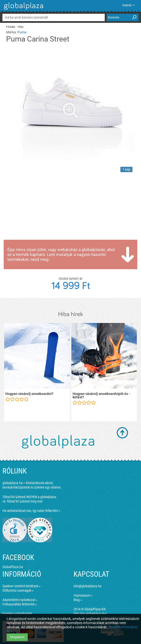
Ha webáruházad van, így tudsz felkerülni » (31, 511)
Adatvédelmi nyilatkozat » (20, 600)
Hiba (20, 27)
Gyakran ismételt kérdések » (21, 586)
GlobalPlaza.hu (13, 567)
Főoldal (11, 27)
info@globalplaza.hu (88, 586)
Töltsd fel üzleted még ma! (25, 501)
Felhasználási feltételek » (20, 604)
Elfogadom (17, 637)
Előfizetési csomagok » (18, 590)
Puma (22, 32)
